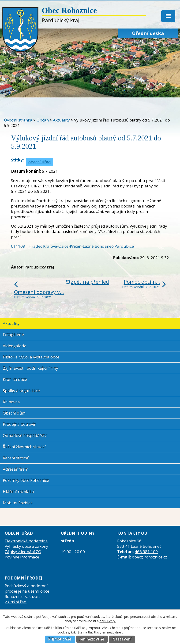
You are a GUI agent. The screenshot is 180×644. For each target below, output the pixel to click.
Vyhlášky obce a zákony (26, 546)
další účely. (108, 621)
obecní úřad (40, 162)
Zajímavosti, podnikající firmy (30, 368)
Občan (43, 120)
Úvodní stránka (18, 120)
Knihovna (11, 402)
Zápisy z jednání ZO (23, 552)
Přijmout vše (60, 639)
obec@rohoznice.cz (150, 557)
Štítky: (17, 160)
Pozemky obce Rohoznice (26, 480)
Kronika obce (15, 379)
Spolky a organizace (21, 391)
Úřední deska (148, 33)
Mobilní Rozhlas (18, 503)
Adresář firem (16, 469)
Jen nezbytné (92, 639)
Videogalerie (15, 346)
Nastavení (122, 639)
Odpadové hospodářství (25, 435)
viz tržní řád (16, 602)
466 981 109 (146, 552)
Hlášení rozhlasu (18, 492)
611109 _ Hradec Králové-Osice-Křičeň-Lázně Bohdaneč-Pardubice (72, 246)
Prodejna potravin (20, 424)
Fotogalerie (13, 335)
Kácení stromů (16, 458)
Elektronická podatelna (26, 541)
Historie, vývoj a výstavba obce (31, 357)
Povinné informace (22, 557)
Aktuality (61, 120)
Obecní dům (14, 413)
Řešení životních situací (24, 447)
